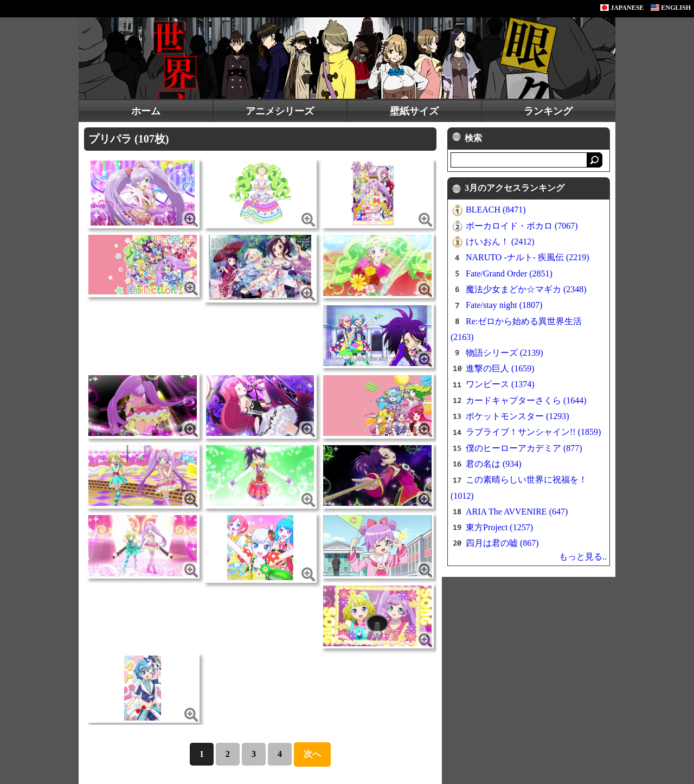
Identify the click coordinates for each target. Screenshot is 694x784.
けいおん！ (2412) (500, 242)
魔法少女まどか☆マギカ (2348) (526, 289)
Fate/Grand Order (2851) (509, 274)
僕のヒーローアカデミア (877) (524, 448)
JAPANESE (622, 8)
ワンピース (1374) (500, 384)
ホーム (146, 111)
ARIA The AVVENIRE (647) (517, 512)
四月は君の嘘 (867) (502, 543)
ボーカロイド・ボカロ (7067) (522, 226)
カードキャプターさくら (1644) (526, 400)
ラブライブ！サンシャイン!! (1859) (533, 432)
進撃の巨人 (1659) (500, 368)
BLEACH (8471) (496, 210)
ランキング (548, 111)
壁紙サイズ (414, 111)
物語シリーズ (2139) (505, 353)
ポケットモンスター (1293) (518, 416)
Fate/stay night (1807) (504, 305)
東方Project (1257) (499, 527)
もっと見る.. (583, 557)
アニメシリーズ (280, 111)
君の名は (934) (494, 464)
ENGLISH (671, 8)
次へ (312, 754)
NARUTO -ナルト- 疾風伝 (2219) (528, 257)
